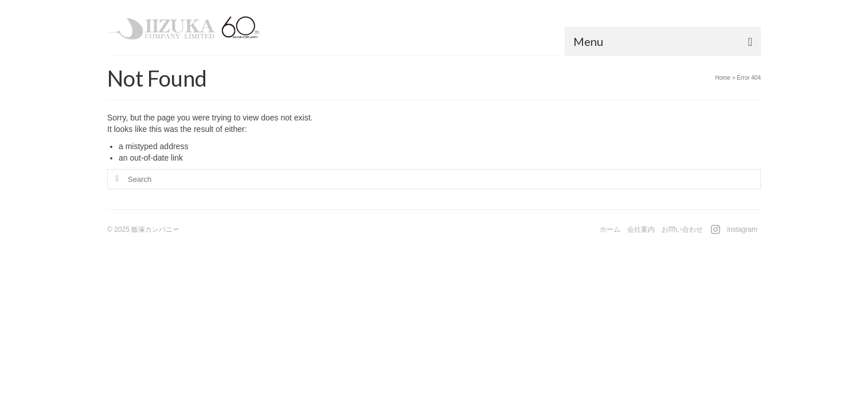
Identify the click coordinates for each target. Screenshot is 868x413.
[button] (426, 50)
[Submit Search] (116, 188)
